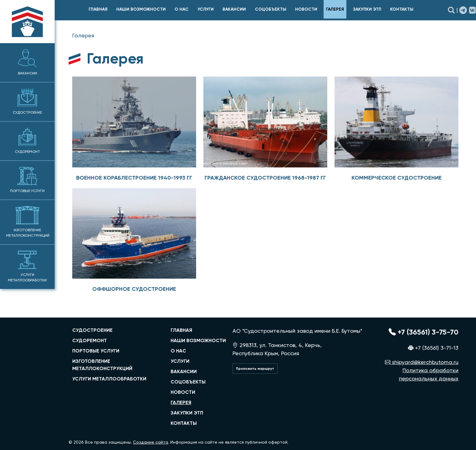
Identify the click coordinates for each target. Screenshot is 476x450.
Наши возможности (141, 9)
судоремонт (90, 340)
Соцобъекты (271, 9)
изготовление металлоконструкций (102, 365)
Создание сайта (151, 442)
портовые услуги (96, 351)
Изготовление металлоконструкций (28, 222)
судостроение (92, 330)
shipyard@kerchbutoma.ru (422, 362)
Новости (306, 9)
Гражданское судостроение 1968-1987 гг (265, 178)
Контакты (402, 9)
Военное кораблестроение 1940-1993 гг (134, 178)
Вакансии (27, 62)
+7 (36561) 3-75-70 (423, 332)
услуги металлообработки (109, 379)
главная (98, 9)
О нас (182, 9)
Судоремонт (27, 141)
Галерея (335, 9)
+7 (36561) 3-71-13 (433, 348)
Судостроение (27, 101)
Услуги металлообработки (27, 266)
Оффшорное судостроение (134, 289)
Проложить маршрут (255, 369)
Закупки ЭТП (367, 9)
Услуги (206, 9)
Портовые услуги (27, 180)
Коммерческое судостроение (397, 178)
